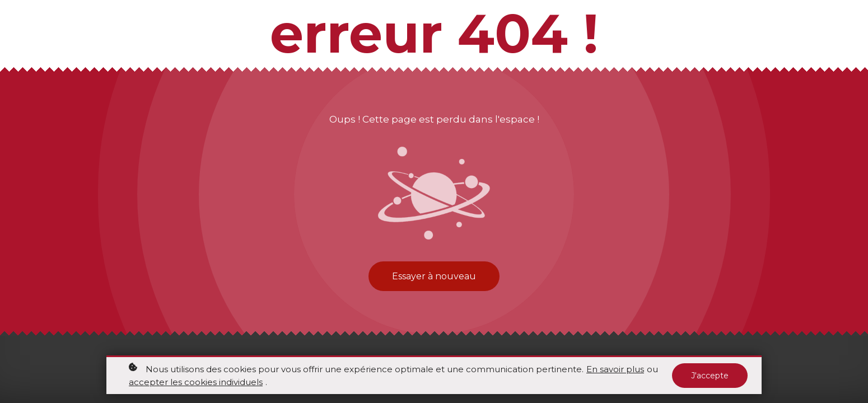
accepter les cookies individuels (196, 382)
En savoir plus (615, 369)
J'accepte (710, 376)
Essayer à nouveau (434, 276)
